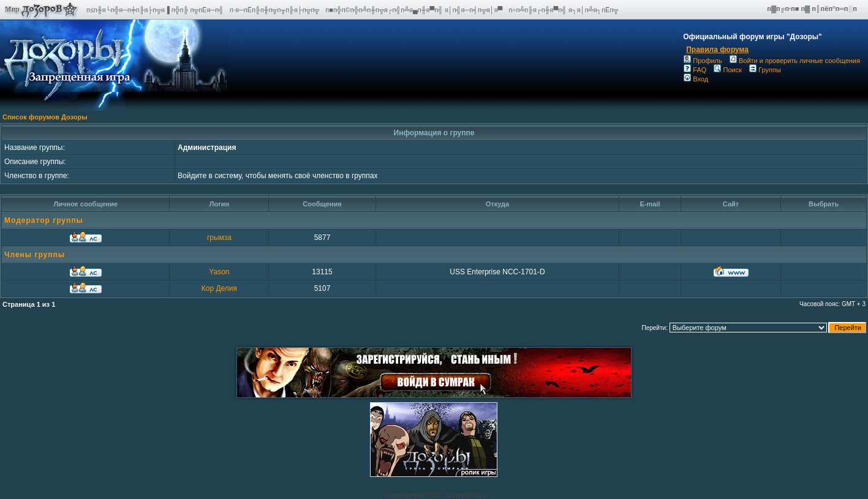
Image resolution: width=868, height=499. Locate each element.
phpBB (417, 496)
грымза (219, 238)
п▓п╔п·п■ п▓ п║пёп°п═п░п (813, 9)
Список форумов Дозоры (45, 117)
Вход (696, 79)
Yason (219, 272)
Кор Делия (219, 288)
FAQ (695, 70)
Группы (765, 70)
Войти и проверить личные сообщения (795, 61)
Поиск (727, 70)
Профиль (703, 61)
